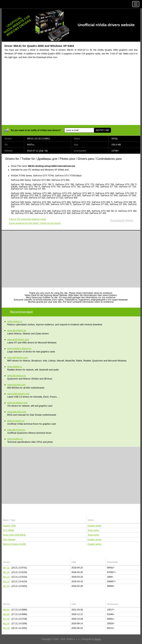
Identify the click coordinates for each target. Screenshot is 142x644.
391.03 (6, 586)
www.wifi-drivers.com (18, 358)
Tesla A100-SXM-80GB (14, 535)
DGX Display (9, 539)
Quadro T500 (9, 526)
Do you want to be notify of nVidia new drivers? (36, 130)
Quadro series (94, 526)
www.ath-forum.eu (16, 430)
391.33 (6, 577)
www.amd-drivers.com (18, 340)
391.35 (6, 572)
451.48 (6, 628)
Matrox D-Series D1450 (14, 544)
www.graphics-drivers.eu (19, 349)
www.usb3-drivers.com (18, 394)
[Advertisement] (71, 94)
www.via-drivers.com (17, 403)
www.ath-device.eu (17, 376)
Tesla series (93, 530)
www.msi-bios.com (16, 385)
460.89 (6, 614)
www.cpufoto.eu (15, 439)
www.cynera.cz (15, 321)
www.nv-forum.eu (16, 421)
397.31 (6, 568)
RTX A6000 (8, 530)
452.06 (6, 624)
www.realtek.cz (15, 367)
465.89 (6, 610)
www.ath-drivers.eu (17, 330)
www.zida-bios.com (17, 412)
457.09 (6, 619)
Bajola (98, 639)
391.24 (6, 582)
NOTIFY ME (102, 130)
